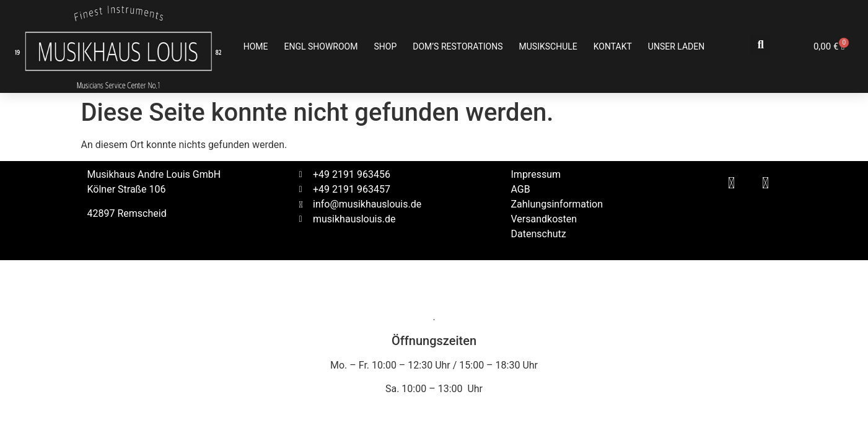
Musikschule (548, 46)
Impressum (536, 174)
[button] (761, 45)
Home (256, 46)
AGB (521, 189)
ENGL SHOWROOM (321, 46)
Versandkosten (544, 219)
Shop (385, 46)
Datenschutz (539, 234)
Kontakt (613, 46)
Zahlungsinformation (557, 204)
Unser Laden (676, 46)
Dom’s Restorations (458, 46)
